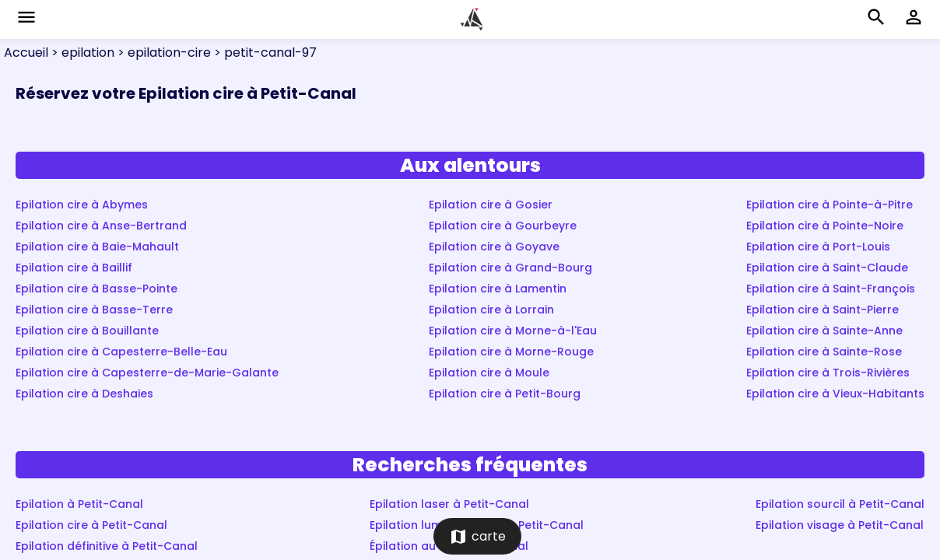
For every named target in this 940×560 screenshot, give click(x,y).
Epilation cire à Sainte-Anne (824, 331)
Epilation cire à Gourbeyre (503, 226)
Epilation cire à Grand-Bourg (510, 268)
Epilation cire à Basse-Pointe (96, 289)
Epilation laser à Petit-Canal (449, 504)
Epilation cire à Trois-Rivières (828, 373)
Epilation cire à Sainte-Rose (824, 352)
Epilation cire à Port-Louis (818, 247)
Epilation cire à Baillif (74, 268)
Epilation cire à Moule (489, 373)
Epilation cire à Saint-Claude (827, 268)
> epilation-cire (163, 52)
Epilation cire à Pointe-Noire (825, 226)
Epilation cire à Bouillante (87, 331)
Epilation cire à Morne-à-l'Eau (513, 331)
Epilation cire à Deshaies (84, 394)
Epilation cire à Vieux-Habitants (835, 394)
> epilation (81, 52)
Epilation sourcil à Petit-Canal (840, 504)
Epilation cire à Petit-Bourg (505, 394)
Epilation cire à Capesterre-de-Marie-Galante (147, 373)
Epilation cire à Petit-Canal (91, 525)
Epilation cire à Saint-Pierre (822, 310)
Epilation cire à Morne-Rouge (511, 352)
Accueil (26, 52)
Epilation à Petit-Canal (79, 504)
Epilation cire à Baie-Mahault (97, 247)
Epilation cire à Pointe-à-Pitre (830, 205)
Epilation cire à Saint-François (831, 289)
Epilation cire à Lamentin (498, 289)
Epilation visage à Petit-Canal (840, 525)
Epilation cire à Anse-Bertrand (101, 226)
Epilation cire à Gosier (491, 205)
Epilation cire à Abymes (82, 205)
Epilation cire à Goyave (494, 247)
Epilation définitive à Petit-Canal (107, 546)
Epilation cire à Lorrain (491, 310)
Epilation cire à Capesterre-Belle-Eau (121, 352)
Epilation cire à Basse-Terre (94, 310)
